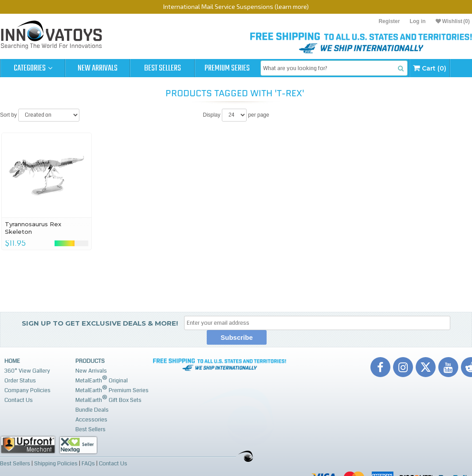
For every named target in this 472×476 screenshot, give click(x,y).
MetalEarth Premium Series (112, 389)
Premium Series (227, 68)
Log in (417, 21)
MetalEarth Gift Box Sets (108, 399)
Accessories (91, 420)
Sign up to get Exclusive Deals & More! (100, 323)
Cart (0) (430, 68)
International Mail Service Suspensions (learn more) (236, 6)
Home (12, 361)
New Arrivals (98, 68)
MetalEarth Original (102, 380)
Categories (33, 68)
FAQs (88, 464)
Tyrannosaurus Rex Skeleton (33, 228)
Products (90, 361)
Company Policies (28, 390)
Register (389, 21)
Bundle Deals (92, 410)
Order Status (20, 381)
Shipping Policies (56, 464)
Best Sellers (163, 68)
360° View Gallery (27, 371)
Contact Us (19, 400)
